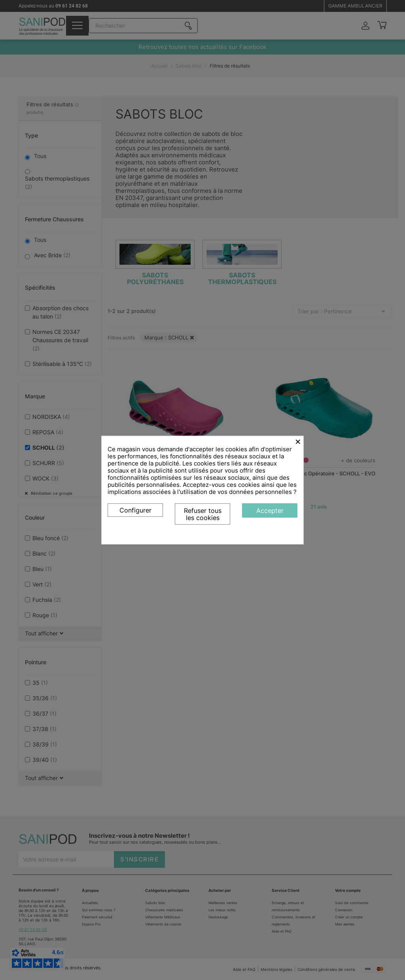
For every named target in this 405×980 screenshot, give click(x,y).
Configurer (135, 510)
